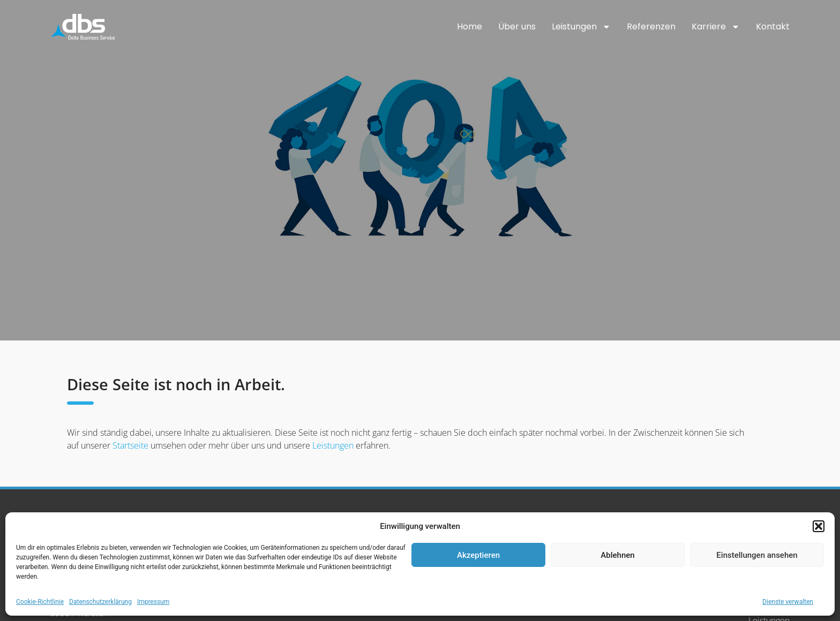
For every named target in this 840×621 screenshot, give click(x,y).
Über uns (517, 26)
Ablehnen (617, 555)
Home (470, 26)
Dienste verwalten (788, 602)
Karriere (716, 27)
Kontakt (773, 26)
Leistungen (581, 27)
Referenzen (651, 26)
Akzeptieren (478, 555)
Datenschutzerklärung (100, 602)
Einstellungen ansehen (757, 555)
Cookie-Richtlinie (40, 602)
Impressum (153, 602)
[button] (819, 526)
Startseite (130, 445)
